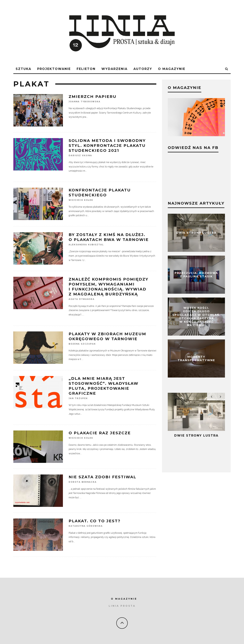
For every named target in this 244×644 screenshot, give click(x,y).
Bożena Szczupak (82, 344)
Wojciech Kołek (81, 200)
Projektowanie (54, 69)
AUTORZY (143, 69)
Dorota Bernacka (83, 482)
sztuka (23, 69)
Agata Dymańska (82, 299)
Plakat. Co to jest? (95, 521)
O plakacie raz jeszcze (100, 433)
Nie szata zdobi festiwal (102, 477)
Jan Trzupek (78, 398)
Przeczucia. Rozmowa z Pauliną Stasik (196, 275)
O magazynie (172, 69)
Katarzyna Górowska (86, 526)
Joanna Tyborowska (85, 102)
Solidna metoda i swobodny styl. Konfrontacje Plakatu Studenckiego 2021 (107, 146)
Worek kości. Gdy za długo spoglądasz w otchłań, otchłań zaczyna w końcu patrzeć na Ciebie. (196, 317)
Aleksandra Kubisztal (86, 245)
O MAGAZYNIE (124, 599)
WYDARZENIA (114, 69)
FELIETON (86, 69)
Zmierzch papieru (93, 97)
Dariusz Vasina (80, 156)
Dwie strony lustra (196, 233)
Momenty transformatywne (196, 358)
